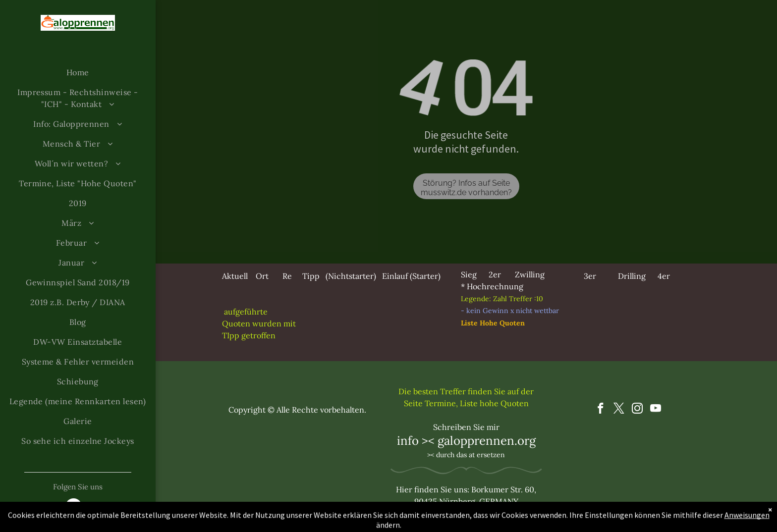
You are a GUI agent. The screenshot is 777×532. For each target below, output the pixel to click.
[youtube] (656, 410)
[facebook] (601, 410)
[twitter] (619, 410)
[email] (74, 508)
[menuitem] (78, 72)
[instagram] (638, 410)
